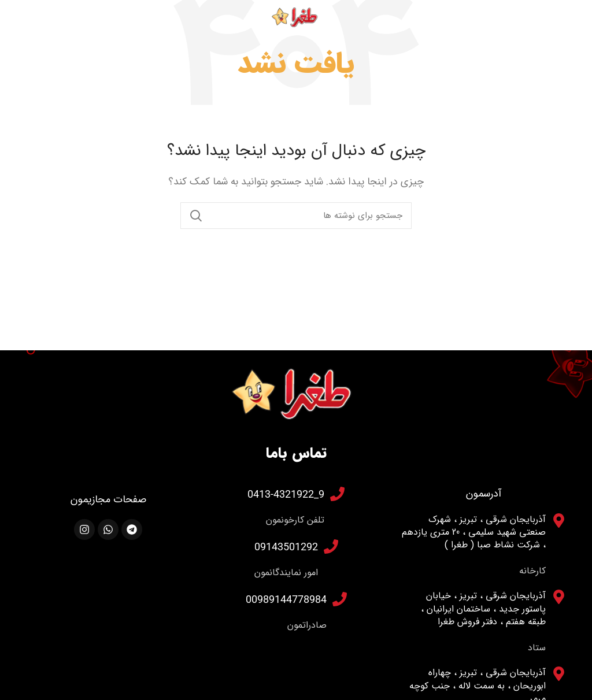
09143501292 (286, 547)
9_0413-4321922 (286, 494)
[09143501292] (331, 547)
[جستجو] (296, 216)
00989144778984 (286, 599)
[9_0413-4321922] (337, 494)
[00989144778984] (340, 599)
